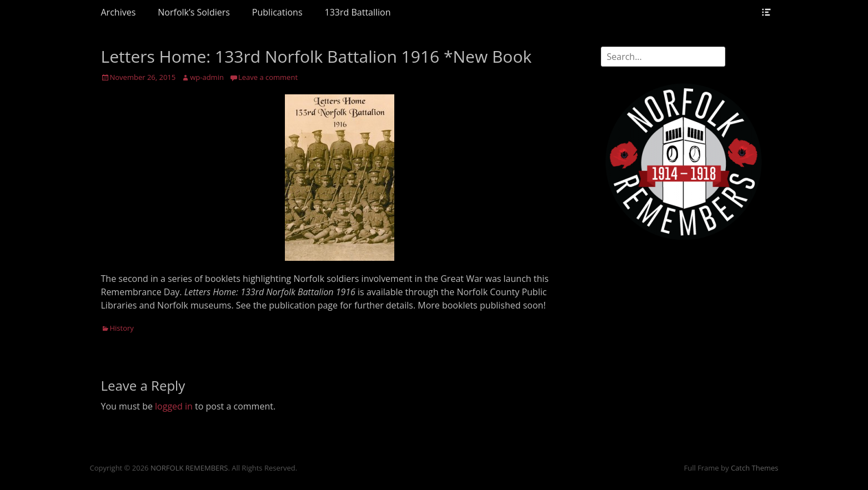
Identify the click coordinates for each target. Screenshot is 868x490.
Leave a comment (268, 77)
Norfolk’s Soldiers (194, 12)
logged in (174, 406)
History (122, 328)
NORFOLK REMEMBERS (189, 468)
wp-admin (207, 77)
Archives (119, 12)
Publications (277, 12)
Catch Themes (755, 468)
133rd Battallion (358, 12)
